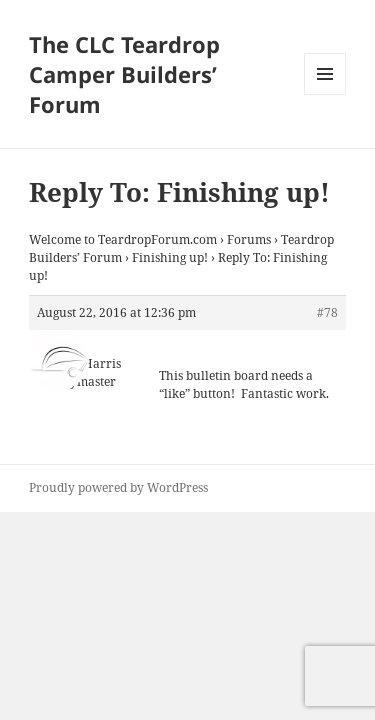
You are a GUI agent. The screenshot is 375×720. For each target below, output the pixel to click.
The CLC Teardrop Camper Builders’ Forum (124, 74)
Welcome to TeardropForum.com (123, 239)
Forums (249, 239)
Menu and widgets (325, 94)
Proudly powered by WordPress (118, 487)
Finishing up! (170, 257)
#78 (327, 312)
